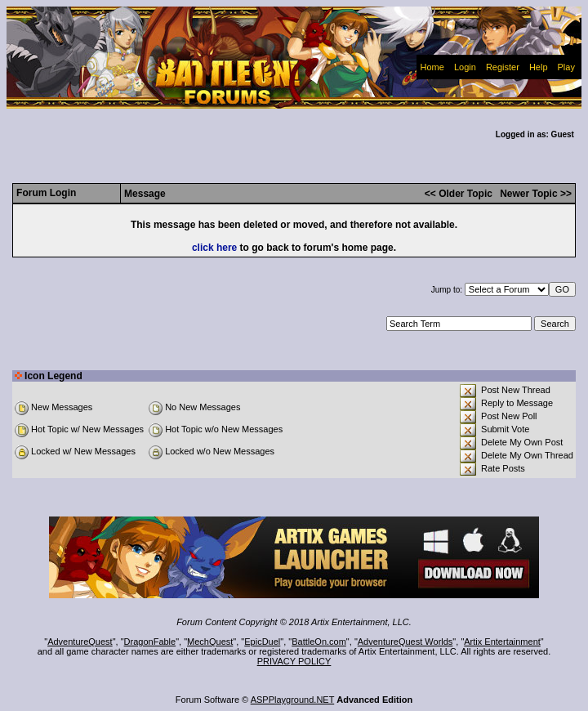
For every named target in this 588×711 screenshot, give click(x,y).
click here (214, 248)
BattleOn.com (319, 642)
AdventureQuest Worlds (405, 642)
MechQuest (210, 642)
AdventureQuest (80, 642)
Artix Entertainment (502, 642)
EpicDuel (262, 642)
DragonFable (150, 642)
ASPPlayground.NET (293, 700)
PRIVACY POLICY (294, 661)
